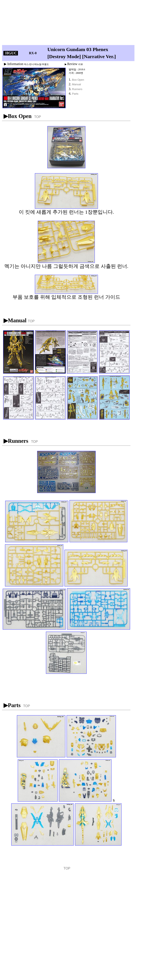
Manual (77, 84)
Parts (75, 94)
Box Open (78, 80)
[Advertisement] (70, 24)
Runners (77, 89)
